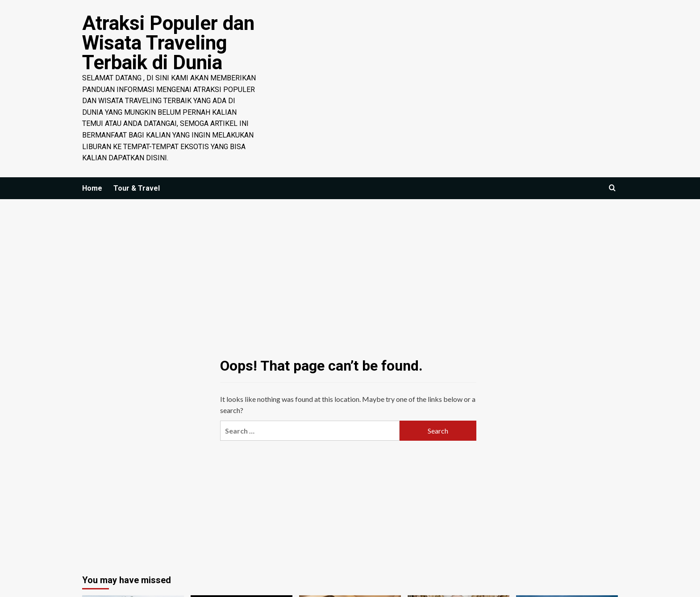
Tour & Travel (137, 188)
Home (92, 188)
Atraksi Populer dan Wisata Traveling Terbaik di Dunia (168, 43)
